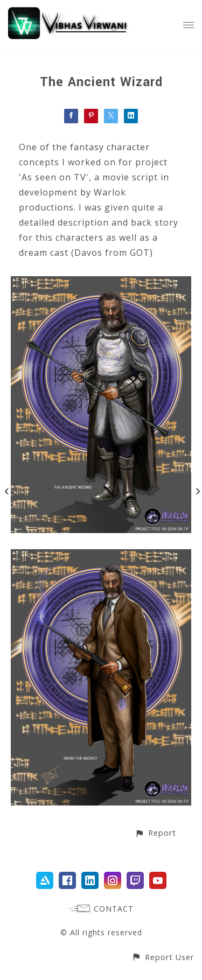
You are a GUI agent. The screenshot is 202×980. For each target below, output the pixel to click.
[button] (155, 833)
